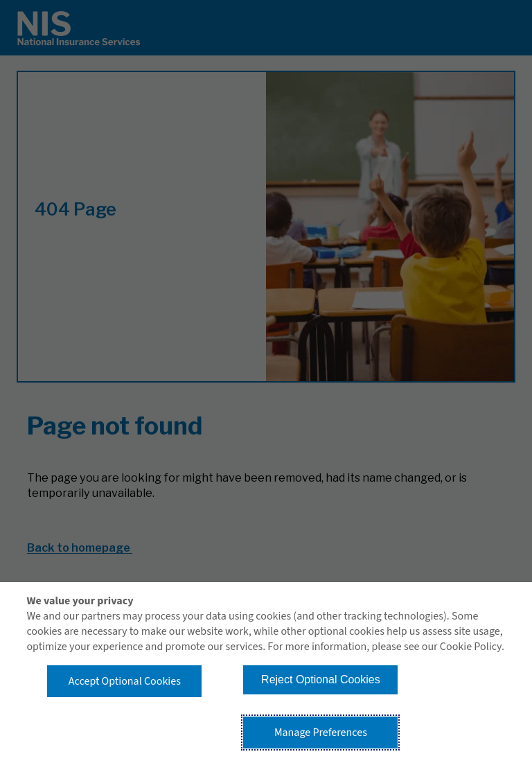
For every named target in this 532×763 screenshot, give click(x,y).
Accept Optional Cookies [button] (125, 681)
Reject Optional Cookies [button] (321, 679)
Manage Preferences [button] (321, 733)
